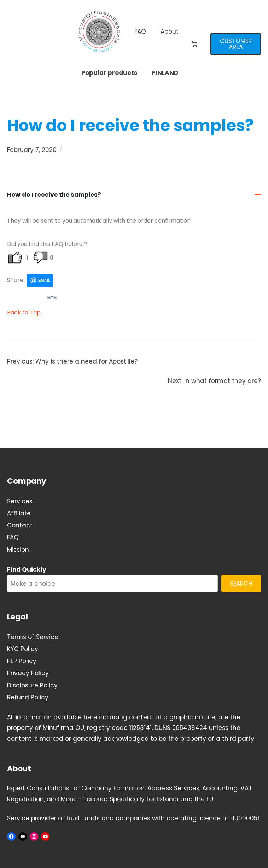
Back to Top (24, 312)
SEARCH (241, 584)
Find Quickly (27, 569)
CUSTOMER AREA (236, 44)
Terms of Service (33, 637)
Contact (20, 525)
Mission (18, 550)
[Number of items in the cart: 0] (195, 44)
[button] (134, 195)
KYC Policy (23, 649)
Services (20, 501)
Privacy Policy (28, 673)
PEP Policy (22, 661)
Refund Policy (28, 697)
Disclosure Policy (32, 685)
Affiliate (19, 513)
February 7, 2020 (32, 150)
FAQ (13, 537)
